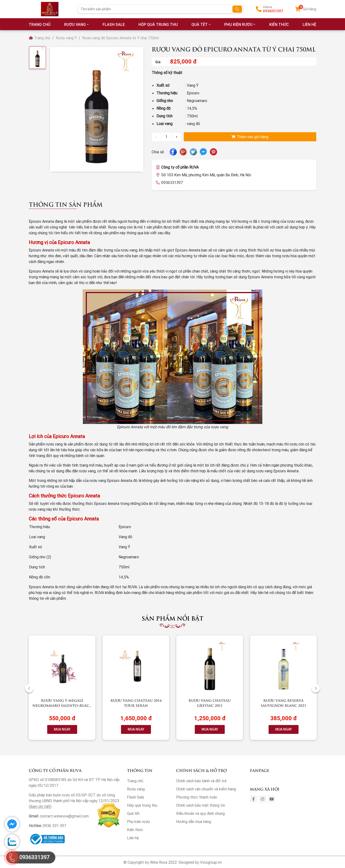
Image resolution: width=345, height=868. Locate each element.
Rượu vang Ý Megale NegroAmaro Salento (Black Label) (62, 705)
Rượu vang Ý (66, 38)
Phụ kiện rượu (238, 24)
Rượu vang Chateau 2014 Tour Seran (136, 703)
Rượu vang (75, 24)
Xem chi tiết (40, 806)
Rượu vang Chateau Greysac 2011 (210, 703)
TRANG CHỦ (40, 24)
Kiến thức (279, 24)
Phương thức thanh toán (197, 797)
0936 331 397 (55, 826)
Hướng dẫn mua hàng (194, 822)
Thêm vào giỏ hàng (250, 137)
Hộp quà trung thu (158, 24)
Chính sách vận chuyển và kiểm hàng (206, 789)
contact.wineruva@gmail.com (64, 816)
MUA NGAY (62, 729)
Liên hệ (133, 838)
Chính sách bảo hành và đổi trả (201, 781)
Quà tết (200, 24)
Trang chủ (40, 38)
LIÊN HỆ (309, 24)
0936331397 (273, 11)
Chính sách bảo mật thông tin (201, 805)
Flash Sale (114, 24)
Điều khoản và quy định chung (200, 813)
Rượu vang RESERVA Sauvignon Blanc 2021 (283, 703)
